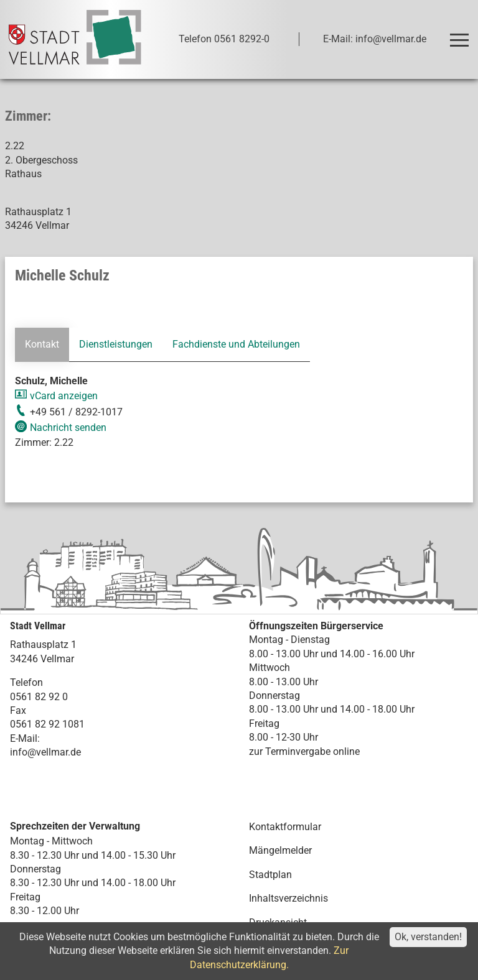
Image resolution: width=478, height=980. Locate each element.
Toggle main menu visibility (462, 35)
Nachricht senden (68, 428)
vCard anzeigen (64, 396)
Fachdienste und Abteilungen (236, 344)
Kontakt (42, 344)
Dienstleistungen (116, 344)
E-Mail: (25, 738)
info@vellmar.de (45, 752)
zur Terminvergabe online (304, 751)
